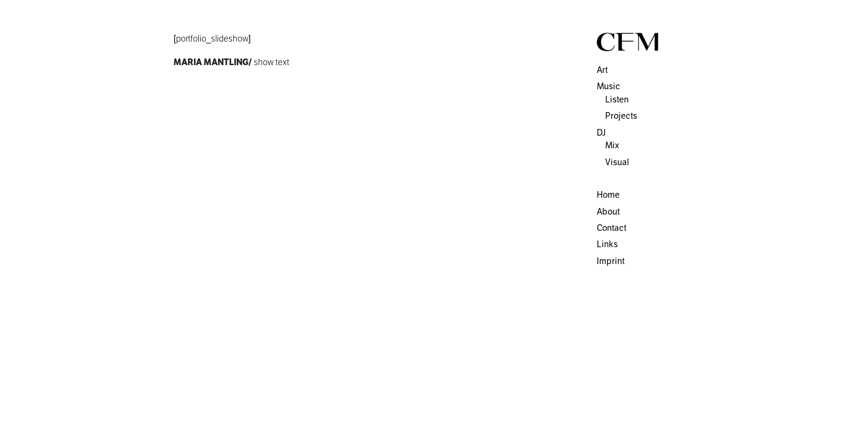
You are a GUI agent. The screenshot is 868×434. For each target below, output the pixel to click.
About (608, 212)
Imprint (611, 261)
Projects (621, 116)
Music (609, 86)
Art (602, 70)
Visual (617, 162)
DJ (601, 133)
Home (608, 195)
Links (607, 244)
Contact (612, 228)
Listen (617, 99)
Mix (612, 145)
